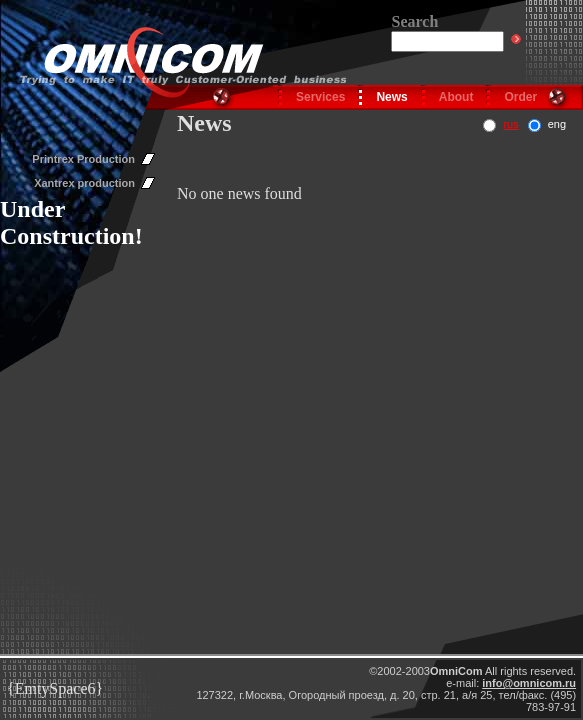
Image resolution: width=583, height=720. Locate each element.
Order (520, 97)
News (391, 97)
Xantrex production (84, 183)
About (456, 97)
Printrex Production (83, 159)
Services (320, 97)
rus (510, 124)
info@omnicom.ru (529, 683)
